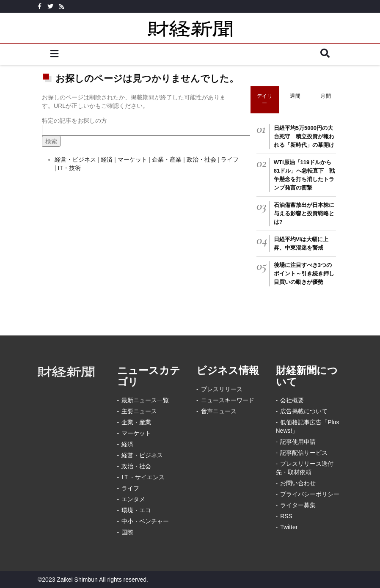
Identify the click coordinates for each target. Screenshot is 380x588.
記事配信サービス (304, 453)
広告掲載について (304, 411)
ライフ (230, 159)
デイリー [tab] (265, 100)
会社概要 (292, 400)
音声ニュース (219, 411)
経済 (107, 159)
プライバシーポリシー (310, 494)
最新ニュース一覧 (145, 400)
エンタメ (133, 499)
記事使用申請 (298, 442)
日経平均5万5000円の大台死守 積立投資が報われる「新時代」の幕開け (304, 136)
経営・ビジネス (75, 159)
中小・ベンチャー (145, 521)
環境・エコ (136, 510)
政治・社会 (202, 159)
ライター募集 (298, 505)
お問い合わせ (298, 483)
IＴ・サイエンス (143, 477)
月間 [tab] (326, 96)
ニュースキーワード (228, 400)
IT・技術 (69, 168)
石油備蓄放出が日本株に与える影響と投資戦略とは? (304, 213)
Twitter (289, 527)
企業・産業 (167, 159)
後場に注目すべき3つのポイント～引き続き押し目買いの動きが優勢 (304, 273)
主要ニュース (139, 411)
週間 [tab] (295, 96)
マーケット (132, 159)
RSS (286, 516)
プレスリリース (222, 389)
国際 (127, 532)
